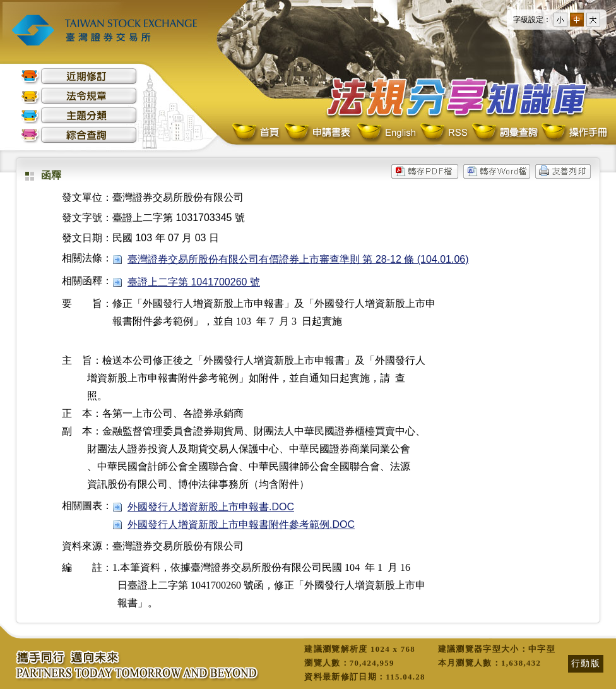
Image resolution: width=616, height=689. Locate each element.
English (386, 133)
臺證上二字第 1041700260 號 (194, 282)
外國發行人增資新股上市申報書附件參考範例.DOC (241, 524)
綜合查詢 (79, 135)
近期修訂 (79, 76)
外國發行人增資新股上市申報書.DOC (211, 507)
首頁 (257, 133)
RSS (444, 133)
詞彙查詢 (504, 133)
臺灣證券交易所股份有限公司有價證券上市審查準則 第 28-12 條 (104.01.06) (298, 259)
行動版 (586, 663)
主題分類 (79, 115)
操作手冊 (574, 133)
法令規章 (79, 96)
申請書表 (318, 133)
